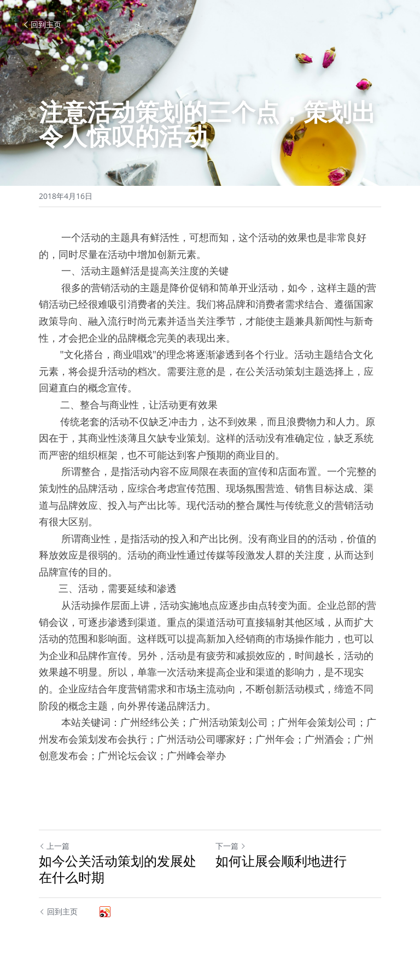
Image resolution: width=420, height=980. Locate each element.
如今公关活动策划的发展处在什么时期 (118, 869)
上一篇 (54, 846)
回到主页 (42, 24)
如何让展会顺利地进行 (281, 861)
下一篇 (231, 846)
